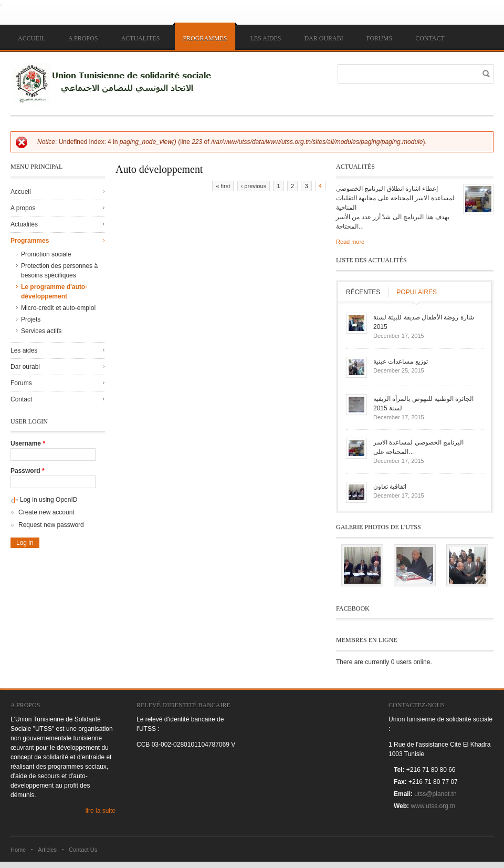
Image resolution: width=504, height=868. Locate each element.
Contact (430, 38)
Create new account (46, 512)
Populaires (417, 292)
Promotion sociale (46, 254)
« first (223, 186)
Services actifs (41, 331)
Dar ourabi (323, 38)
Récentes (363, 292)
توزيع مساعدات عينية (401, 361)
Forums (379, 38)
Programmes (205, 38)
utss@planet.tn (435, 794)
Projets (31, 319)
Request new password (51, 525)
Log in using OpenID (49, 500)
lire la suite (101, 811)
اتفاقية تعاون (390, 487)
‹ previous (254, 186)
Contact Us (83, 850)
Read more (350, 242)
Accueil (31, 38)
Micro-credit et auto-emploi (58, 308)
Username (28, 443)
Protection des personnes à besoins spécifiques (59, 271)
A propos (83, 38)
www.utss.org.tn (433, 806)
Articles (47, 850)
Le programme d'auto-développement (54, 292)
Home (18, 850)
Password (28, 471)
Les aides (265, 38)
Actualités (140, 38)
